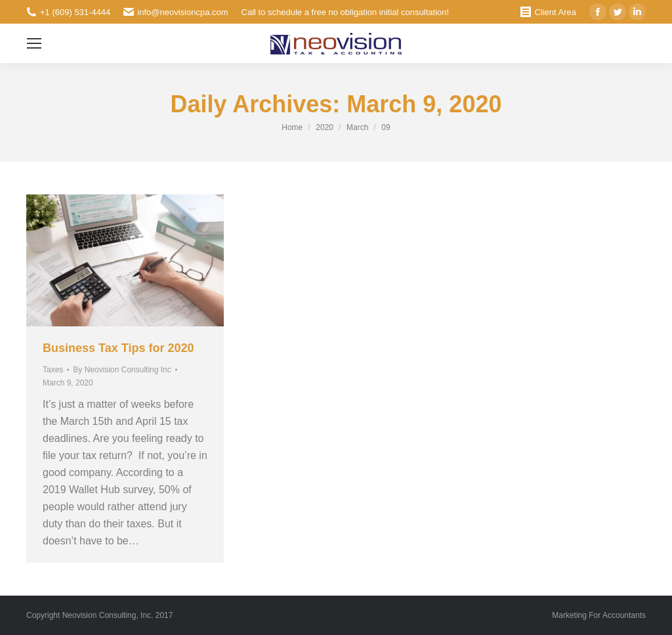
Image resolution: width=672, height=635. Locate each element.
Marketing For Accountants (599, 615)
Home (292, 127)
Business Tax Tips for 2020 (118, 348)
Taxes (53, 370)
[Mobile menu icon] (34, 43)
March (357, 127)
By (122, 370)
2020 (325, 127)
